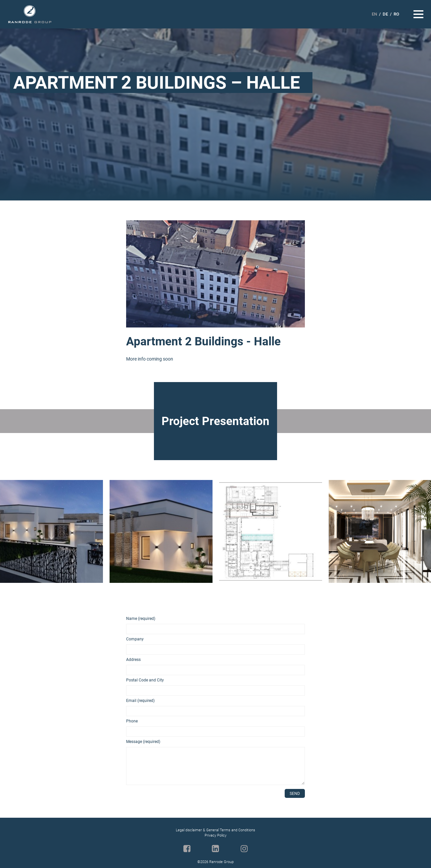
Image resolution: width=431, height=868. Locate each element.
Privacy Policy (215, 835)
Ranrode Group (30, 14)
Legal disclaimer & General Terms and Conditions (215, 830)
